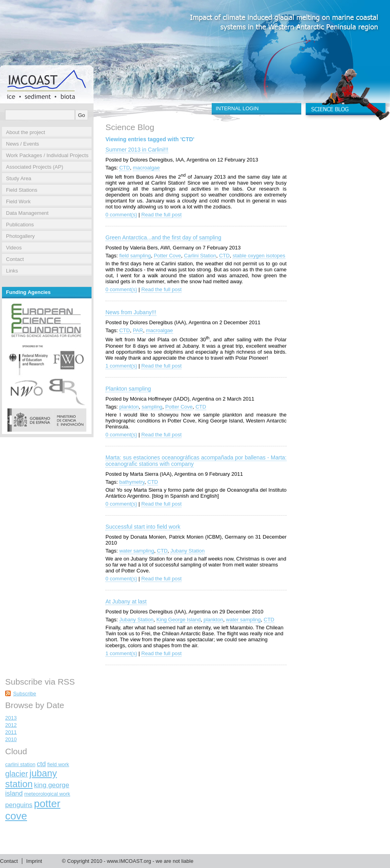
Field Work (18, 201)
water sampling (137, 551)
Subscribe (25, 694)
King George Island (178, 620)
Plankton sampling (128, 389)
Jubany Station (187, 551)
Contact (15, 259)
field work (58, 764)
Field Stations (22, 190)
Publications (20, 225)
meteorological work (47, 794)
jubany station (31, 779)
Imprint (34, 861)
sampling (152, 407)
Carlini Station (200, 256)
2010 (11, 739)
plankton (129, 407)
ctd (42, 764)
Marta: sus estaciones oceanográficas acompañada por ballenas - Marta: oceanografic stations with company (196, 461)
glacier (17, 774)
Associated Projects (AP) (35, 167)
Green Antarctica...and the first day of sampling (163, 237)
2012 (11, 725)
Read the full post (161, 215)
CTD (125, 168)
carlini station (20, 764)
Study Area (19, 178)
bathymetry (132, 482)
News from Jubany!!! (131, 312)
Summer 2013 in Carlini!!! (137, 150)
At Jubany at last (126, 601)
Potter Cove (167, 256)
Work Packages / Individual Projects (47, 155)
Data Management (27, 213)
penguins (19, 805)
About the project (25, 132)
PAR (138, 330)
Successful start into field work (143, 527)
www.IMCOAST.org (129, 861)
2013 (11, 718)
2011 (11, 732)
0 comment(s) (121, 215)
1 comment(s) (121, 366)
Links (12, 271)
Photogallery (20, 236)
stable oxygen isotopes (259, 256)
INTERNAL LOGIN (237, 108)
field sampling (135, 256)
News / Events (22, 144)
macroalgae (146, 168)
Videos (14, 248)
